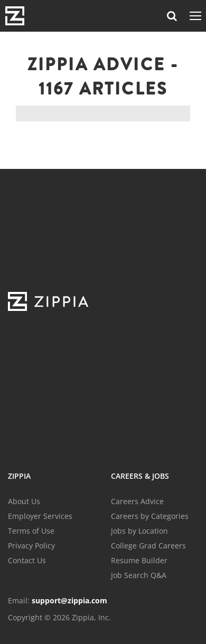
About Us (24, 501)
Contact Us (27, 560)
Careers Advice (137, 501)
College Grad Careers (148, 546)
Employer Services (40, 516)
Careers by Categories (150, 516)
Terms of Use (31, 531)
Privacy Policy (31, 546)
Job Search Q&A (139, 575)
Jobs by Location (139, 531)
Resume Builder (139, 560)
